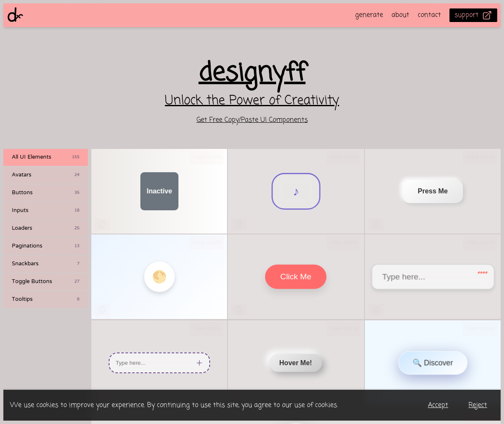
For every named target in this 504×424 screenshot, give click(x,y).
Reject (478, 405)
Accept (438, 405)
